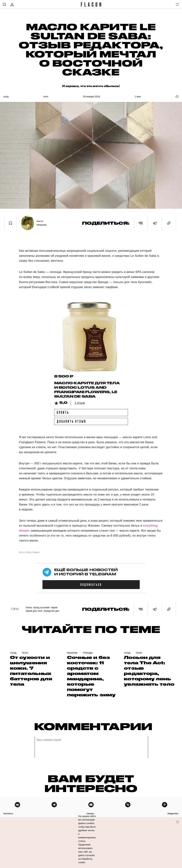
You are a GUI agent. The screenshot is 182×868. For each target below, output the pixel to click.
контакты (8, 813)
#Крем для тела (34, 611)
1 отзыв (80, 403)
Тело (46, 97)
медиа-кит (173, 813)
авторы (90, 813)
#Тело (29, 607)
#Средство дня (51, 611)
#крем (54, 607)
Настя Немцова (42, 223)
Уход (6, 97)
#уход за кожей (41, 607)
